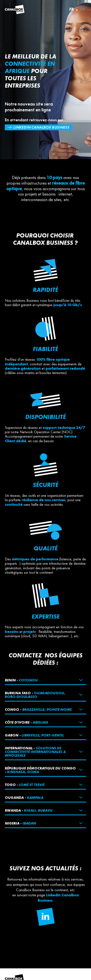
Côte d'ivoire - (26, 722)
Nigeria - (20, 823)
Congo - (38, 709)
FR (72, 9)
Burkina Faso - (35, 695)
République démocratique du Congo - (40, 770)
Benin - (21, 680)
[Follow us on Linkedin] (45, 917)
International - (35, 752)
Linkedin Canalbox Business (41, 127)
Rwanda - (29, 810)
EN (82, 9)
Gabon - (34, 735)
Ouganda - (24, 797)
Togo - (25, 785)
